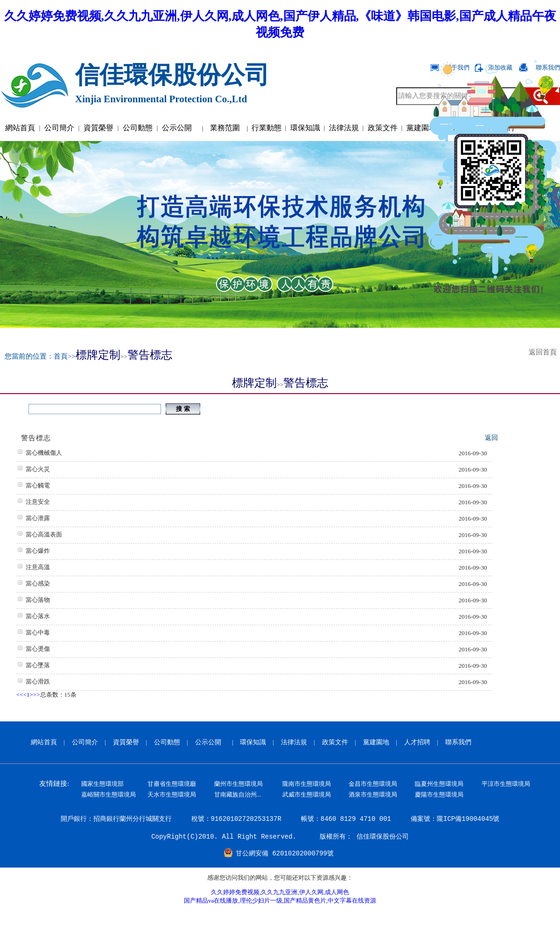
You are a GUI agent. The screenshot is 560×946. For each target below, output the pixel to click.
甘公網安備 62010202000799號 (285, 854)
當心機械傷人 (44, 453)
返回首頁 (545, 352)
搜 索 (183, 409)
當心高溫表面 (44, 534)
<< (20, 695)
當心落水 (38, 616)
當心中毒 (38, 632)
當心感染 (38, 583)
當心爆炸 (38, 551)
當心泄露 (38, 518)
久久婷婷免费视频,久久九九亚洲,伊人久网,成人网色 (280, 892)
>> (37, 695)
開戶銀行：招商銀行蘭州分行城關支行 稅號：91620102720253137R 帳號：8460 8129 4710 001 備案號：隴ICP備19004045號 (280, 819)
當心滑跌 (38, 681)
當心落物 (38, 600)
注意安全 (38, 502)
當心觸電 (38, 485)
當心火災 (38, 469)
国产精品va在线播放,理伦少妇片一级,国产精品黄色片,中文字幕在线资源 (280, 900)
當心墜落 (38, 665)
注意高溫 (38, 567)
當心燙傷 (38, 649)
